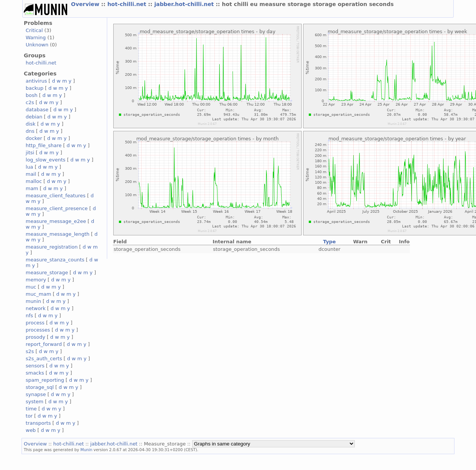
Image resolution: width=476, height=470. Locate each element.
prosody (35, 337)
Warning (36, 38)
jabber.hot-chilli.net (185, 4)
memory (36, 280)
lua (29, 167)
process (35, 323)
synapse (36, 394)
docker (34, 138)
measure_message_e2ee (56, 221)
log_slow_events (45, 160)
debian (34, 117)
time (31, 409)
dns (30, 131)
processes (38, 330)
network (36, 308)
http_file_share (44, 145)
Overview (86, 4)
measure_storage (47, 273)
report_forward (44, 344)
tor (29, 416)
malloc (34, 181)
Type (330, 242)
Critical (34, 30)
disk (31, 124)
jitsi (30, 153)
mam (32, 188)
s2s (30, 351)
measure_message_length (58, 234)
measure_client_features (56, 196)
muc (31, 287)
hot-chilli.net (128, 4)
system (35, 402)
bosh (32, 95)
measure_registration (52, 247)
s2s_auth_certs (44, 359)
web (31, 430)
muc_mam (39, 294)
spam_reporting (45, 380)
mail (31, 174)
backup (35, 88)
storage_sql (40, 387)
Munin (86, 450)
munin (33, 301)
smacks (35, 373)
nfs (29, 316)
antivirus (36, 81)
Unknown (37, 45)
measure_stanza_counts (55, 260)
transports (38, 423)
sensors (35, 366)
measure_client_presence (57, 208)
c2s (30, 102)
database (37, 110)
